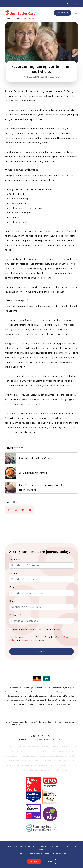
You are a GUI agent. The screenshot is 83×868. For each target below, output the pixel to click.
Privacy (22, 740)
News (33, 722)
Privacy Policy (40, 853)
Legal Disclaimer (60, 853)
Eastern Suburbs (20, 722)
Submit (41, 651)
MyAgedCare (11, 325)
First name (15, 560)
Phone (13, 601)
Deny (49, 861)
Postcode (15, 615)
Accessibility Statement (54, 740)
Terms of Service (29, 640)
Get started (63, 13)
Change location (29, 18)
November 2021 (45, 722)
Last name (15, 574)
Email (13, 587)
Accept (34, 861)
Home (7, 722)
